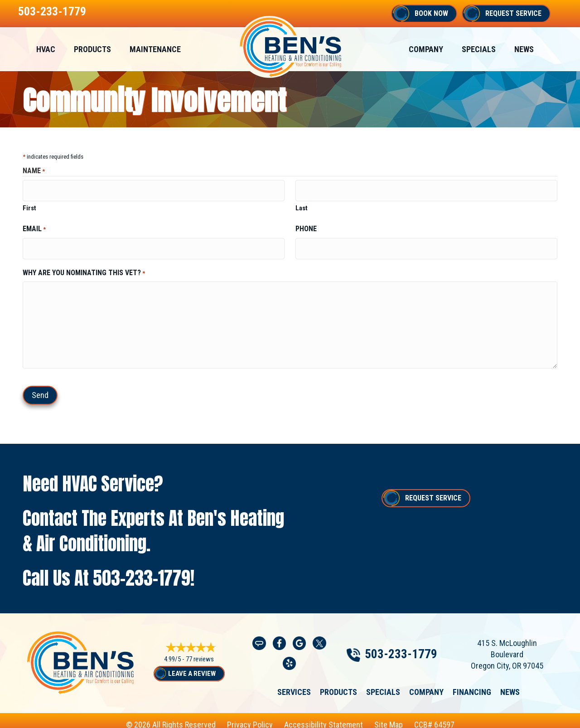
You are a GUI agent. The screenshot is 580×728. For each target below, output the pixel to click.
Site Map (389, 718)
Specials (383, 684)
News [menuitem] (524, 49)
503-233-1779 (52, 11)
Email (34, 226)
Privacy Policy (250, 718)
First (29, 205)
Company (426, 684)
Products (338, 684)
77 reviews (200, 653)
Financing (472, 684)
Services (294, 684)
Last (302, 205)
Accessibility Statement (324, 718)
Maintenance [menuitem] (155, 49)
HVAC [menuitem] (46, 49)
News (510, 684)
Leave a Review (192, 667)
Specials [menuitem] (479, 49)
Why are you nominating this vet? (84, 266)
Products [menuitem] (92, 49)
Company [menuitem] (426, 49)
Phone (306, 226)
